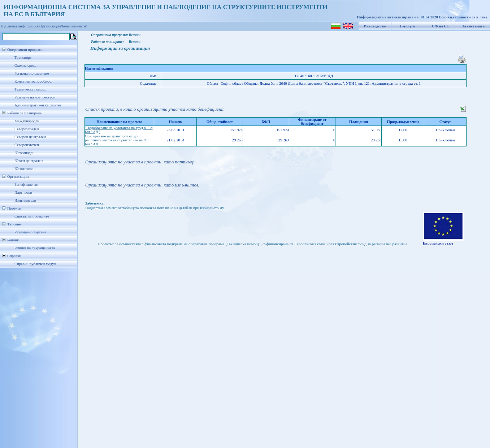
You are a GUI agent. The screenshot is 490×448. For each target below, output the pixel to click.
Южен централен (29, 161)
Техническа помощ (30, 89)
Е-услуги (408, 26)
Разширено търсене (30, 232)
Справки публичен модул (35, 264)
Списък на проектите (32, 216)
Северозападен (27, 129)
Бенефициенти (26, 185)
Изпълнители (25, 200)
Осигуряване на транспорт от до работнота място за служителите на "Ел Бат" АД (117, 140)
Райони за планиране (24, 113)
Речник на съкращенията (35, 248)
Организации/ (51, 26)
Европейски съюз (438, 243)
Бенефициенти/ (75, 26)
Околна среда (25, 65)
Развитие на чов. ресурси (35, 97)
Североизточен (27, 145)
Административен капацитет (38, 105)
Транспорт (23, 58)
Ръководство (375, 26)
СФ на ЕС (441, 26)
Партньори (23, 192)
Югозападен (24, 153)
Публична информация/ (20, 26)
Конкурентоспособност (34, 81)
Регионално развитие (32, 73)
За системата (473, 26)
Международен (27, 121)
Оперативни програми (25, 50)
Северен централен (30, 137)
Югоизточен (25, 169)
